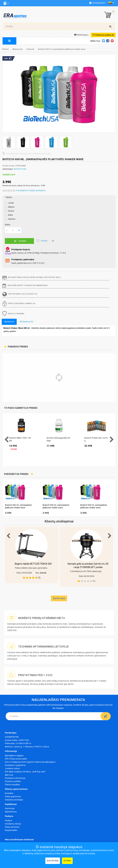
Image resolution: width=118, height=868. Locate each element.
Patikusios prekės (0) (103, 35)
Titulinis (5, 49)
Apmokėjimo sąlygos (14, 756)
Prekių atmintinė (12, 827)
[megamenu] (9, 41)
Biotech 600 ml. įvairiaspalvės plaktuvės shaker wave (62, 49)
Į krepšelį (20, 241)
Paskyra (8, 821)
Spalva (9, 197)
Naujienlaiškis (11, 830)
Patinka (42, 241)
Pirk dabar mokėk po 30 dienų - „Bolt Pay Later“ (25, 772)
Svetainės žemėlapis (14, 800)
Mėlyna (10, 207)
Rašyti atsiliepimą (38, 191)
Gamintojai (10, 808)
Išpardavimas (11, 812)
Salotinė (10, 219)
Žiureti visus (59, 598)
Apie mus (9, 775)
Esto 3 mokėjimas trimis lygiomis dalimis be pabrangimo (30, 762)
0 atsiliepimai (22, 191)
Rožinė (9, 211)
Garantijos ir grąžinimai (15, 765)
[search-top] (110, 26)
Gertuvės (30, 49)
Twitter (104, 41)
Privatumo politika (13, 781)
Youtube (113, 41)
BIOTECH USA (20, 169)
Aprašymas (9, 322)
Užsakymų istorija (13, 824)
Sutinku (67, 861)
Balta (9, 215)
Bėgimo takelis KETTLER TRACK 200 (33, 564)
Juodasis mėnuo (12, 768)
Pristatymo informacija (15, 778)
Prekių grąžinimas (13, 797)
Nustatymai (53, 861)
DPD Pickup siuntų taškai (16, 759)
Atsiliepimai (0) (26, 322)
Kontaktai (9, 793)
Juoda (9, 203)
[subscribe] (106, 716)
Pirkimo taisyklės (12, 785)
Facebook (108, 41)
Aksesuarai (18, 49)
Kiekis (8, 225)
